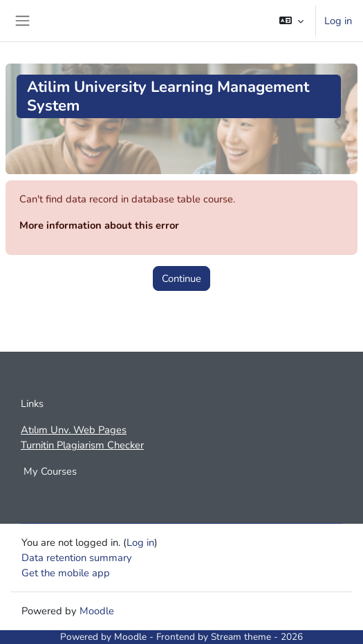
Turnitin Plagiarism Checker (82, 445)
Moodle (97, 611)
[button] (291, 21)
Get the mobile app (66, 573)
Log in (338, 21)
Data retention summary (77, 558)
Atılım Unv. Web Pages (74, 430)
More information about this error (99, 225)
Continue (181, 278)
